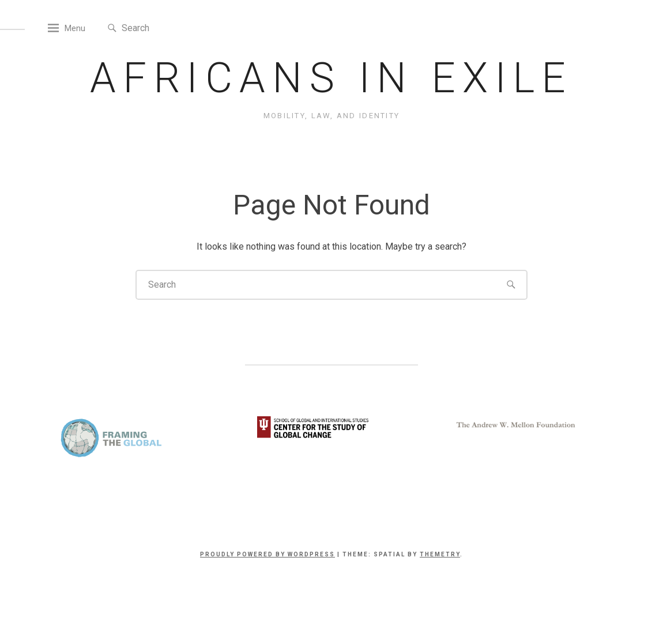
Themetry (440, 584)
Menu (107, 58)
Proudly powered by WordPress (268, 584)
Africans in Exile (331, 108)
